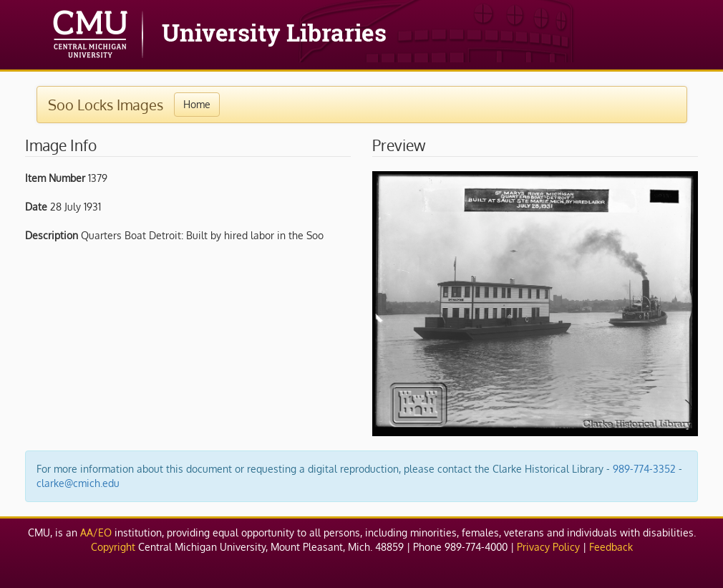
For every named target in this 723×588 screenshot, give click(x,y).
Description (52, 235)
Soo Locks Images (106, 105)
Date (36, 207)
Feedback (611, 547)
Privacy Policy (548, 547)
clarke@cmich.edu (78, 483)
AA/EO (96, 532)
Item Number (55, 178)
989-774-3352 (644, 469)
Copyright (113, 547)
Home (197, 104)
